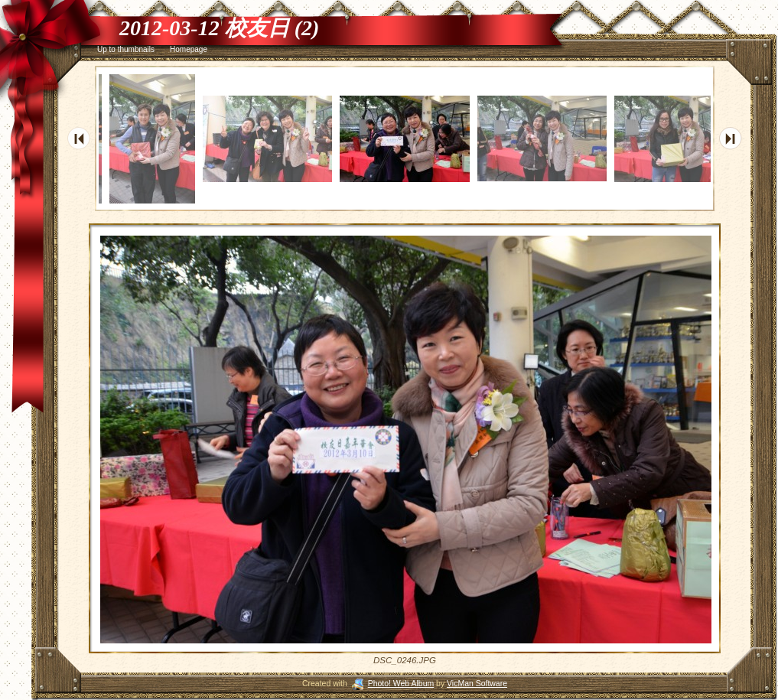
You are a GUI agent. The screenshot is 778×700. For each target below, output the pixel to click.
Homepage (189, 49)
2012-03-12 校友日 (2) (219, 28)
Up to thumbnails (126, 49)
